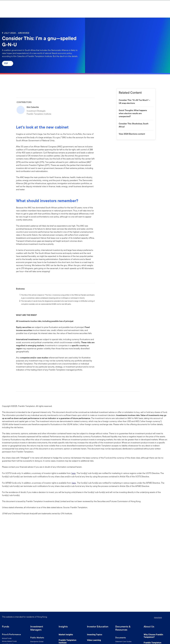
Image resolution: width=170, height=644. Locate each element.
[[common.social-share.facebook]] (18, 378)
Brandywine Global (37, 642)
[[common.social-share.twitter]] (26, 378)
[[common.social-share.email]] (30, 378)
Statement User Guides (123, 642)
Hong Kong (158, 617)
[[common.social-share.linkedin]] (22, 378)
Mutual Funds (7, 638)
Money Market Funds (9, 641)
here (73, 473)
